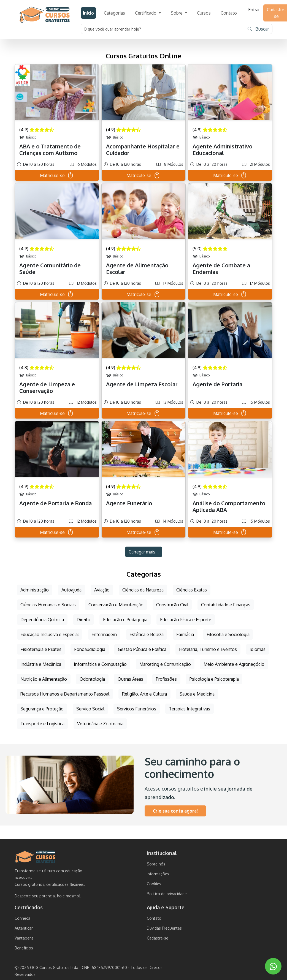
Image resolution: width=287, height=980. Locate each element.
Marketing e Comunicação (165, 664)
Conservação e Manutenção (116, 605)
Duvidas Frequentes (164, 928)
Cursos (204, 13)
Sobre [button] (177, 13)
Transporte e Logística (42, 724)
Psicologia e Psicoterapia (214, 679)
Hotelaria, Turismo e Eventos (208, 649)
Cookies (154, 884)
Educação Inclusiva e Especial (50, 634)
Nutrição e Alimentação (44, 679)
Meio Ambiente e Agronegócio (234, 664)
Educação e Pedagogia (125, 620)
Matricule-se (57, 175)
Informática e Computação (100, 664)
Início (88, 13)
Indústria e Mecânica (41, 664)
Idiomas (258, 649)
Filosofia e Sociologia (228, 634)
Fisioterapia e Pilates (41, 649)
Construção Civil (172, 605)
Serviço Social (90, 709)
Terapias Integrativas (189, 709)
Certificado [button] (146, 13)
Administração (35, 590)
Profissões (166, 679)
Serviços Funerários (137, 709)
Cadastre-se (158, 938)
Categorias (114, 13)
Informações (158, 874)
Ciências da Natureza (143, 590)
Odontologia (92, 679)
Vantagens (24, 938)
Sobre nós (156, 864)
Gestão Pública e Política (142, 649)
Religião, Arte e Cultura (144, 694)
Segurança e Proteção (42, 709)
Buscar (258, 29)
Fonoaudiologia (90, 649)
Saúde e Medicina (197, 694)
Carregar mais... (144, 552)
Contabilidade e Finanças (226, 605)
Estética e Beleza (147, 634)
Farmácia (185, 634)
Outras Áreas (130, 679)
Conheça (22, 918)
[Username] (163, 29)
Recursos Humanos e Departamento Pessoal (65, 694)
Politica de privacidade (167, 894)
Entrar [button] (254, 10)
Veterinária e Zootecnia (100, 724)
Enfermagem (104, 634)
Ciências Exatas (192, 590)
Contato (229, 13)
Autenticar (24, 928)
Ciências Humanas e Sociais (48, 605)
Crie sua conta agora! (175, 811)
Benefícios (24, 948)
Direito (83, 620)
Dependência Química (42, 620)
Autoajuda (71, 590)
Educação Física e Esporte (186, 620)
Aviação (102, 590)
